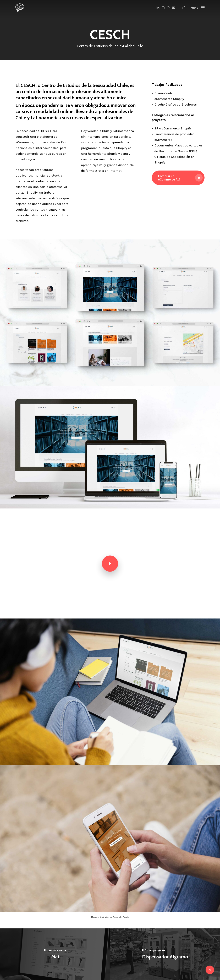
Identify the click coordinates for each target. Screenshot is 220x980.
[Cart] (184, 8)
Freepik (126, 917)
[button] (197, 8)
